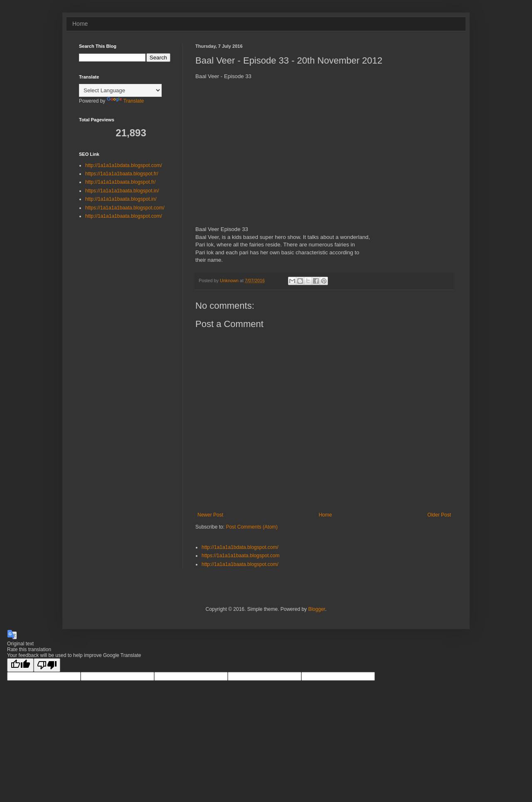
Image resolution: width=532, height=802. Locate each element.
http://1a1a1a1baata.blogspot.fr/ (120, 182)
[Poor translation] (47, 665)
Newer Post (210, 515)
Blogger (316, 609)
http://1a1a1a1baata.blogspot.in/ (121, 199)
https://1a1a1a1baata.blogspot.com (240, 556)
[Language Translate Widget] (120, 90)
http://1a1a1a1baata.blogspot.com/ (240, 564)
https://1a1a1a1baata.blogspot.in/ (122, 191)
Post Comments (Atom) (252, 527)
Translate (126, 101)
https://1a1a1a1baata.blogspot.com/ (125, 208)
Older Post (439, 515)
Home (80, 24)
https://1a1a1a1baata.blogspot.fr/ (122, 174)
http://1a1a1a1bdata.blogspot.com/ (240, 547)
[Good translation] (20, 665)
